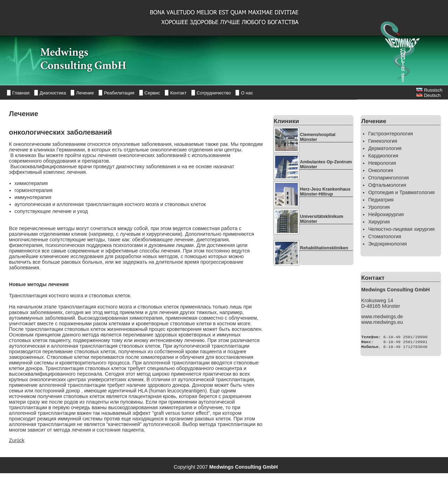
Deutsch (428, 95)
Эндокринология (387, 244)
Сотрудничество (214, 93)
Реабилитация (119, 93)
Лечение (85, 93)
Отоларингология (388, 178)
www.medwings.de (382, 317)
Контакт (178, 93)
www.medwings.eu (382, 322)
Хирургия (379, 222)
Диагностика (53, 93)
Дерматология (385, 148)
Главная (21, 93)
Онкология (381, 170)
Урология (379, 207)
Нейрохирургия (386, 214)
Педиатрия (381, 200)
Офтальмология (387, 185)
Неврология (382, 163)
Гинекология (383, 141)
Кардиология (383, 156)
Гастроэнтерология (391, 134)
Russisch (429, 90)
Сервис (152, 93)
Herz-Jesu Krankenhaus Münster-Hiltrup (325, 192)
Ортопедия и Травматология (401, 192)
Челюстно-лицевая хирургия (401, 229)
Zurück (17, 440)
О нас (247, 93)
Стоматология (385, 236)
